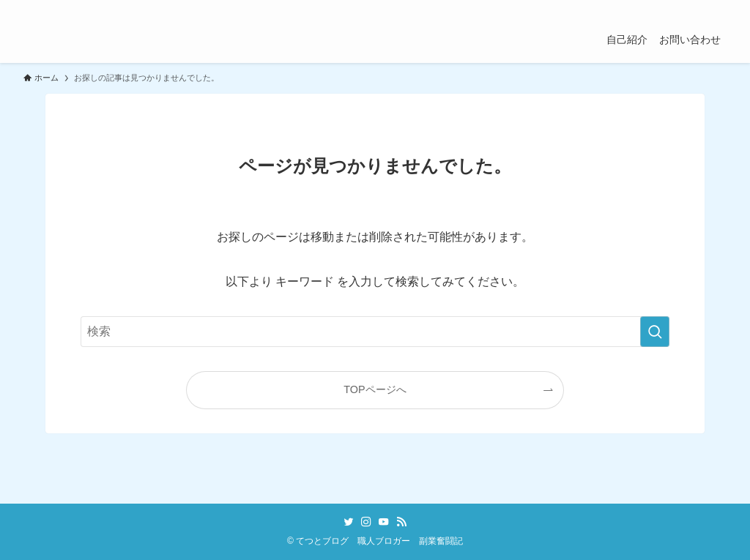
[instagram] (660, 8)
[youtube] (679, 8)
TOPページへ (375, 389)
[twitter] (641, 8)
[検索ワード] (375, 332)
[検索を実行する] (655, 332)
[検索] (717, 8)
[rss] (698, 8)
